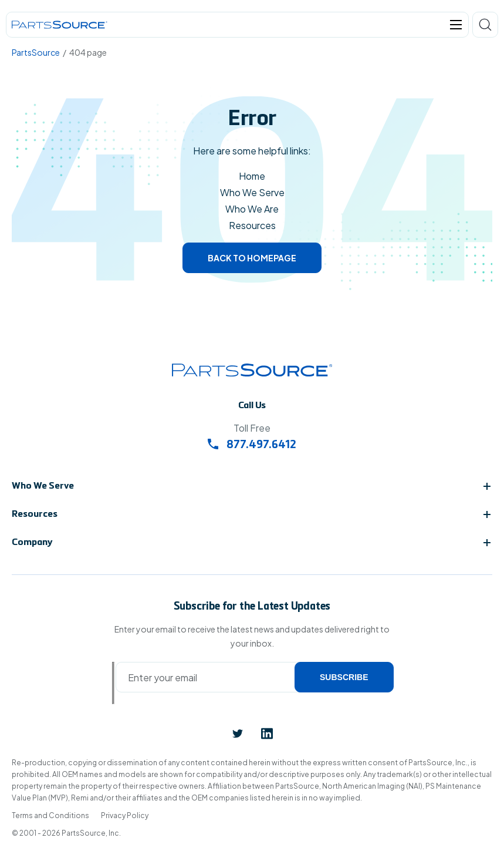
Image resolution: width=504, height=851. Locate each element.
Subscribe (344, 677)
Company (32, 543)
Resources (252, 225)
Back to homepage (252, 258)
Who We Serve (252, 192)
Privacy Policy (125, 815)
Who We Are (252, 209)
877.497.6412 (252, 445)
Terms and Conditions (50, 815)
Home (252, 176)
